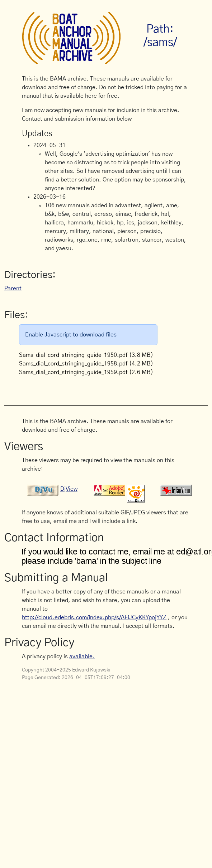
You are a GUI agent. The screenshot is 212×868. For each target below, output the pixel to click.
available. (82, 656)
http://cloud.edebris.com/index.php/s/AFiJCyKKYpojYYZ (94, 617)
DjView (69, 489)
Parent (13, 288)
